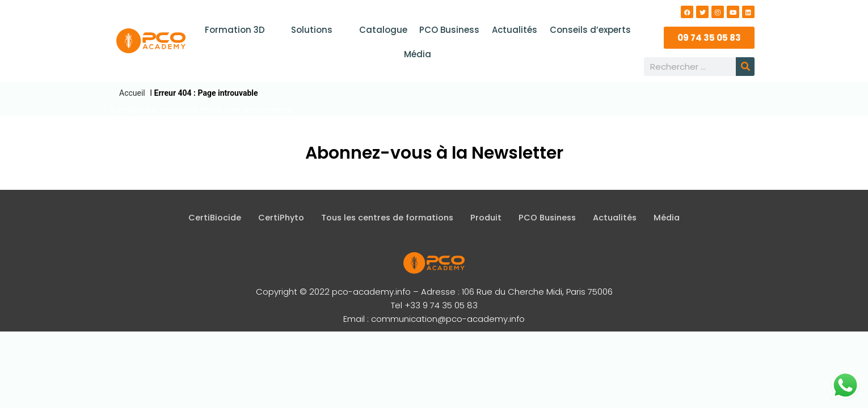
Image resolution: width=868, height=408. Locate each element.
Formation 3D (243, 30)
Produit (487, 218)
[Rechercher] (745, 67)
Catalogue (384, 30)
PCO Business (449, 30)
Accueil (132, 93)
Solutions (319, 30)
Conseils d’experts (588, 30)
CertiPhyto (275, 218)
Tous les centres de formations (385, 218)
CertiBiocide (208, 218)
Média (418, 54)
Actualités (513, 30)
